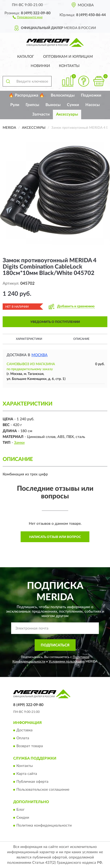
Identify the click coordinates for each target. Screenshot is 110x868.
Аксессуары (67, 114)
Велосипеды (63, 95)
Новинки (40, 66)
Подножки (91, 95)
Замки (19, 443)
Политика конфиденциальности (44, 826)
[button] (28, 17)
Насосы (93, 105)
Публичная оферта (32, 782)
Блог (20, 810)
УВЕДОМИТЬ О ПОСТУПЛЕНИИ (55, 322)
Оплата (23, 738)
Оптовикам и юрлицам (68, 57)
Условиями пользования (67, 661)
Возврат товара (30, 746)
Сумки (73, 105)
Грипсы (32, 105)
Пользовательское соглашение (43, 790)
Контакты (69, 66)
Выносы (53, 105)
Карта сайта (27, 774)
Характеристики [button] (29, 339)
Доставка (24, 730)
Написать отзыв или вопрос (55, 537)
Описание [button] (81, 339)
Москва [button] (40, 355)
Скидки (23, 818)
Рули (15, 105)
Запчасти (41, 114)
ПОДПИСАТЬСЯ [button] (55, 645)
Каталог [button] (26, 57)
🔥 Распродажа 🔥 (27, 95)
